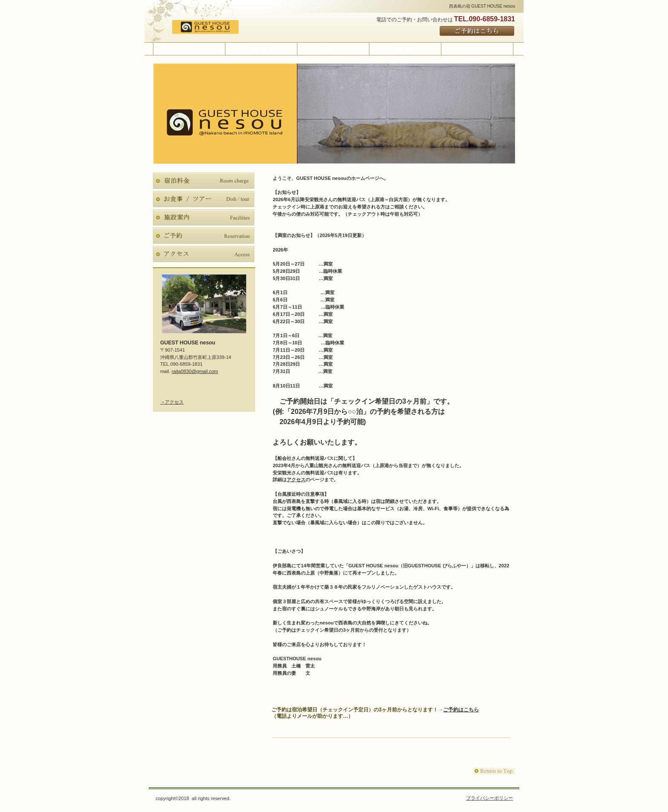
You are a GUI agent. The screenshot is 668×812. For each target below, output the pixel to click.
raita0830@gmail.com (195, 371)
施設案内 (204, 217)
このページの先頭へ (494, 771)
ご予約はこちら (477, 31)
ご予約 (204, 236)
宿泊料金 (204, 181)
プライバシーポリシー (489, 798)
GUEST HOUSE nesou (216, 27)
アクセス (296, 480)
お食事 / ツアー (204, 199)
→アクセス (172, 402)
